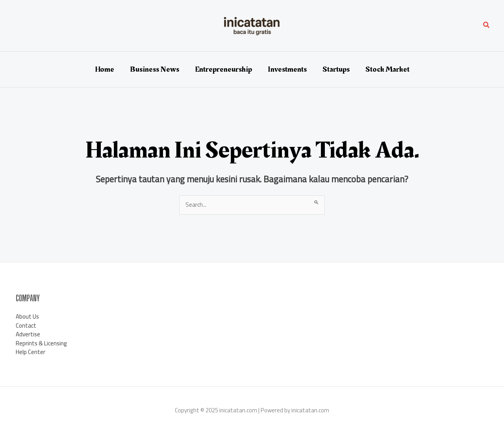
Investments (287, 69)
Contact (26, 325)
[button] (487, 26)
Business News (155, 69)
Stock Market (387, 69)
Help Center (31, 352)
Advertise (28, 334)
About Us (27, 316)
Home (105, 69)
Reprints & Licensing (41, 343)
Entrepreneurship (223, 69)
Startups (336, 69)
